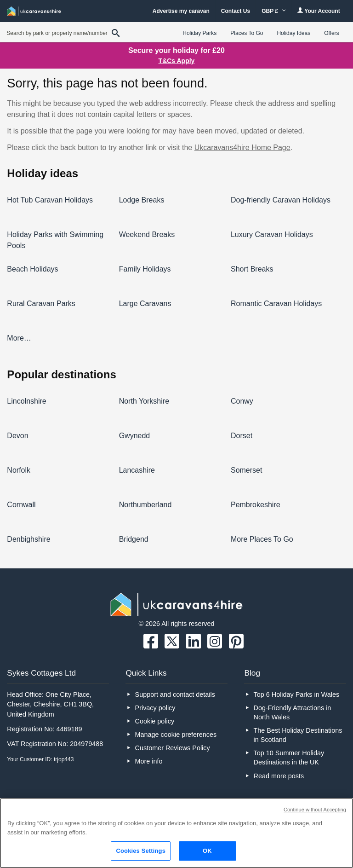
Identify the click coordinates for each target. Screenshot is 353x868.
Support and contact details (175, 694)
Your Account (319, 11)
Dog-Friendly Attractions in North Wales (293, 712)
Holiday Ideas (293, 33)
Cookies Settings (141, 851)
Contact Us (236, 11)
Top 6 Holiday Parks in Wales (297, 694)
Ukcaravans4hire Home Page (242, 148)
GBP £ (274, 11)
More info (149, 761)
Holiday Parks (199, 33)
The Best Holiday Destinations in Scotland (298, 735)
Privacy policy (155, 708)
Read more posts (279, 776)
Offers (331, 33)
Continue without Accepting (315, 810)
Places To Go (247, 33)
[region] (176, 833)
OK (207, 851)
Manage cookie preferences (176, 735)
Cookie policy (155, 721)
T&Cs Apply (177, 61)
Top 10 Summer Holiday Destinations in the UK (289, 758)
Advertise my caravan (181, 11)
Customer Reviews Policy (173, 748)
